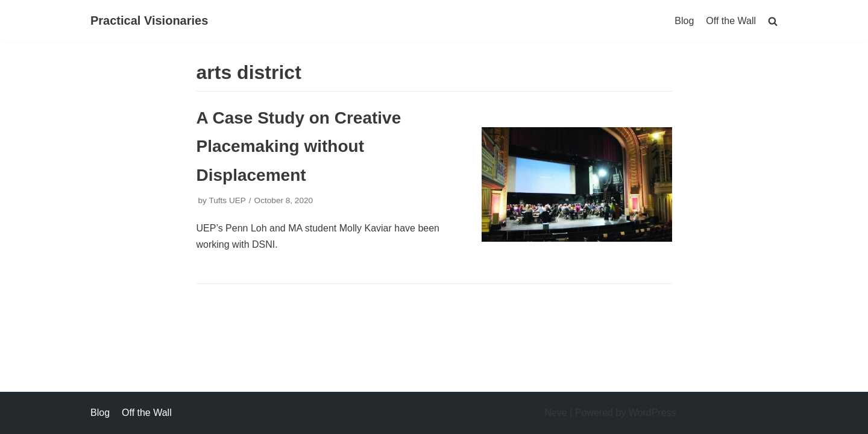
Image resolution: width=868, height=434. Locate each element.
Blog (684, 21)
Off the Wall (731, 21)
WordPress (653, 413)
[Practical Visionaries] (149, 21)
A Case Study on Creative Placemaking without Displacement (299, 146)
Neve (555, 413)
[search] (773, 21)
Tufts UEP (227, 200)
